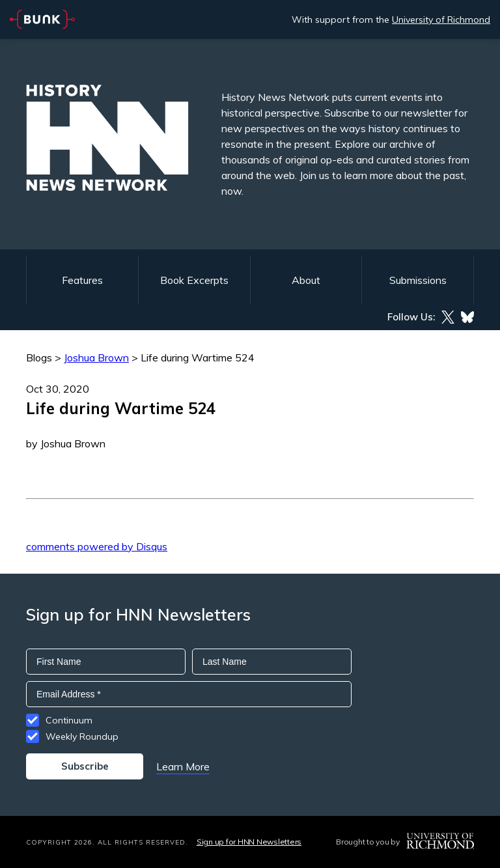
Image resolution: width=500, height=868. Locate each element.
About (306, 280)
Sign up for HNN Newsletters (249, 842)
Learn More (183, 766)
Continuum (69, 720)
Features (82, 280)
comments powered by (97, 546)
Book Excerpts (194, 280)
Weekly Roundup (82, 736)
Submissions (418, 280)
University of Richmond (441, 20)
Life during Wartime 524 (198, 357)
